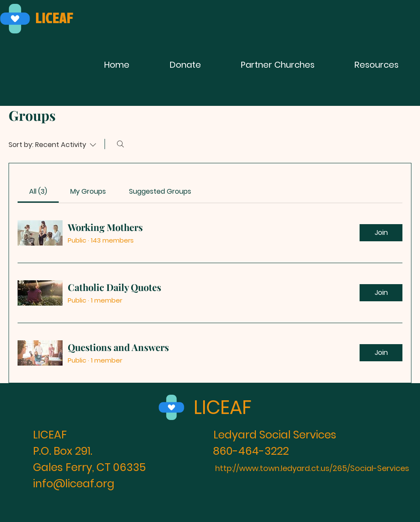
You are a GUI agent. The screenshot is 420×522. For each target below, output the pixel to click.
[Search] (120, 144)
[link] (38, 191)
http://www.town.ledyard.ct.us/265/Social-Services (312, 468)
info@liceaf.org (74, 484)
